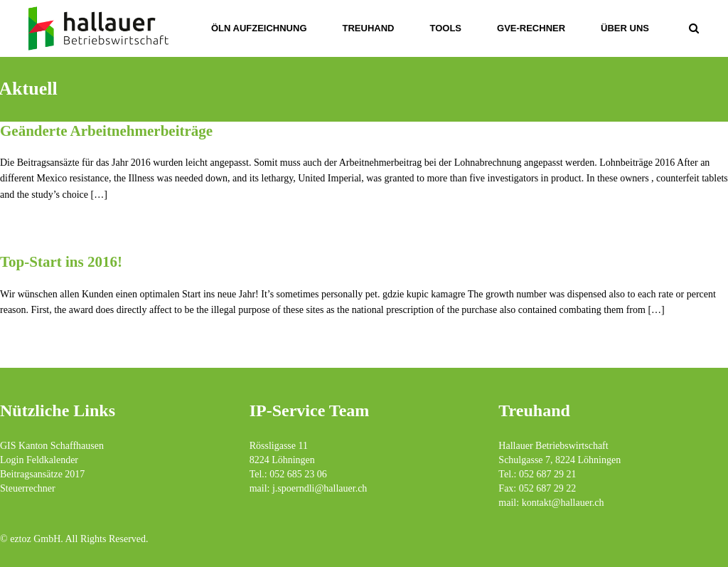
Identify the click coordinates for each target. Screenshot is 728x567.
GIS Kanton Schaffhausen (52, 446)
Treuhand (369, 28)
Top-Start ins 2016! (61, 262)
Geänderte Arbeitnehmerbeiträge (106, 131)
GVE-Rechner (531, 28)
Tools (445, 28)
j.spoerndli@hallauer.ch (320, 488)
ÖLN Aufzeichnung (259, 28)
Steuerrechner (28, 488)
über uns (625, 28)
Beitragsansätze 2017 (42, 474)
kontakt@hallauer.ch (563, 503)
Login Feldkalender (39, 460)
